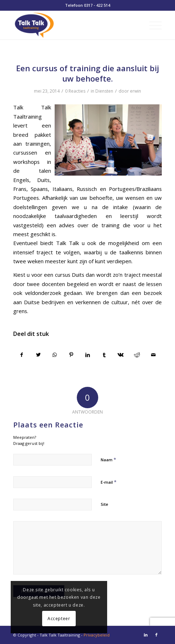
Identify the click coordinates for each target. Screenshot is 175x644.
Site (104, 504)
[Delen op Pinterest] (71, 355)
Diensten (104, 91)
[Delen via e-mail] (153, 355)
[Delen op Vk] (121, 355)
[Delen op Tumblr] (104, 355)
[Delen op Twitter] (38, 355)
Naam (108, 459)
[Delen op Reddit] (137, 355)
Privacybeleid (97, 635)
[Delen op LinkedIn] (88, 355)
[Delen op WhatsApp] (55, 355)
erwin (136, 91)
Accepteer (59, 619)
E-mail (109, 482)
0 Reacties (75, 91)
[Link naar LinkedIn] (146, 635)
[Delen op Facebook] (22, 355)
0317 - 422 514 (97, 5)
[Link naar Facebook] (156, 635)
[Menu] (152, 25)
